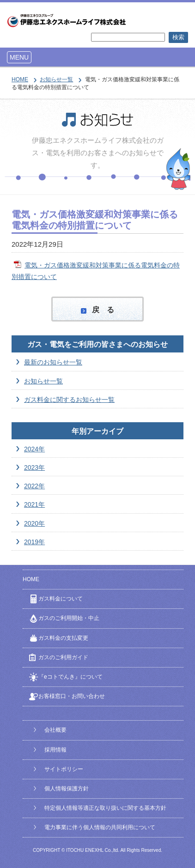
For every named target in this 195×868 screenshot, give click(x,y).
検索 (178, 37)
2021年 (34, 504)
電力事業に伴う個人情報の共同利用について (100, 827)
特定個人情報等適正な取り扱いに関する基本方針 (105, 808)
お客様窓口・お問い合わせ (72, 696)
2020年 (34, 523)
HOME (20, 79)
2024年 (34, 449)
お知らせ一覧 (56, 79)
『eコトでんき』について (70, 677)
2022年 (34, 486)
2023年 (34, 467)
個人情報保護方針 (67, 789)
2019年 (34, 542)
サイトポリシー (64, 769)
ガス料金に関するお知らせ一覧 (69, 400)
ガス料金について (61, 599)
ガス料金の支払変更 (63, 638)
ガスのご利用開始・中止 (69, 618)
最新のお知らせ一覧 (53, 362)
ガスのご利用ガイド (63, 657)
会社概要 (55, 730)
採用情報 (55, 750)
